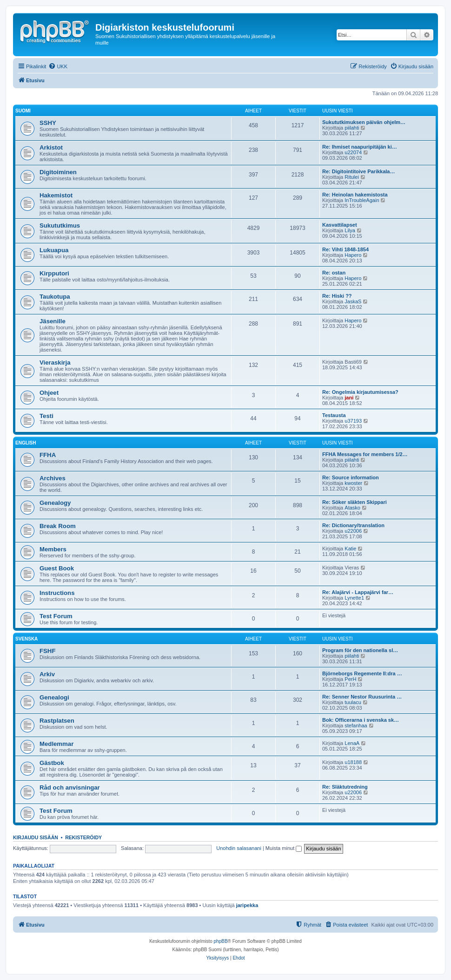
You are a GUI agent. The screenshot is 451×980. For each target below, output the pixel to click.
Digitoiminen (58, 172)
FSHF (47, 651)
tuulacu (353, 702)
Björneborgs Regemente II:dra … (362, 673)
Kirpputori (54, 273)
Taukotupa (55, 297)
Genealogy (55, 503)
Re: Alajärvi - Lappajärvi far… (358, 592)
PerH (350, 679)
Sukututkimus (60, 225)
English (26, 443)
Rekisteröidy (83, 837)
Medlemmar (56, 744)
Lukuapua (54, 250)
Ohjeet (49, 393)
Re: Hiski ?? (337, 296)
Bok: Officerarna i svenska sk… (361, 720)
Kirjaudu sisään (36, 837)
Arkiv (47, 674)
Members (53, 549)
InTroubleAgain (362, 200)
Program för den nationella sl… (360, 650)
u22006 (353, 531)
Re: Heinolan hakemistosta (355, 195)
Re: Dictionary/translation (353, 525)
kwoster (353, 483)
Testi (46, 416)
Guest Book (57, 568)
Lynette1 (354, 598)
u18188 (353, 762)
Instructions (57, 593)
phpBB (221, 941)
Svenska (27, 639)
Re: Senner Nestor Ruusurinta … (362, 697)
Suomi (23, 111)
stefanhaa (356, 725)
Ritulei (352, 177)
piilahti (352, 128)
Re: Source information (351, 477)
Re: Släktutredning (345, 787)
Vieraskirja (55, 363)
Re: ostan (334, 273)
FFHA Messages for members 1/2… (365, 454)
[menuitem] (58, 66)
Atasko (352, 508)
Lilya (350, 230)
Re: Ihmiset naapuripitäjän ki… (360, 147)
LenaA (352, 743)
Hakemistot (56, 195)
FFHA (48, 455)
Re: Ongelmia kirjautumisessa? (360, 392)
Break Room (58, 526)
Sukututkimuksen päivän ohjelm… (364, 122)
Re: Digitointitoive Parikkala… (358, 171)
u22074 (353, 152)
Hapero (353, 255)
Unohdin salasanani (239, 848)
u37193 (353, 421)
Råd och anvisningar (70, 787)
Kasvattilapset (340, 225)
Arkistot (51, 147)
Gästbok (52, 763)
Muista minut (284, 848)
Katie (350, 549)
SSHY (48, 123)
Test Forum (56, 616)
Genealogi (54, 697)
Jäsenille (53, 321)
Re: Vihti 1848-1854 (345, 249)
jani (349, 398)
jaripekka (247, 905)
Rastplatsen (57, 721)
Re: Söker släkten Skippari (355, 502)
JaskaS (353, 301)
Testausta (334, 415)
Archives (53, 478)
